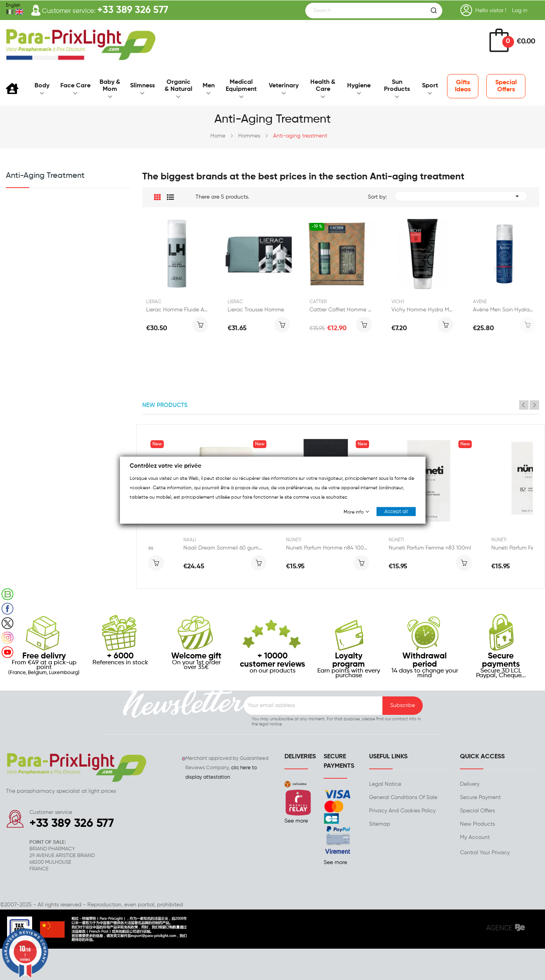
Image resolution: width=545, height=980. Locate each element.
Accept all (396, 512)
